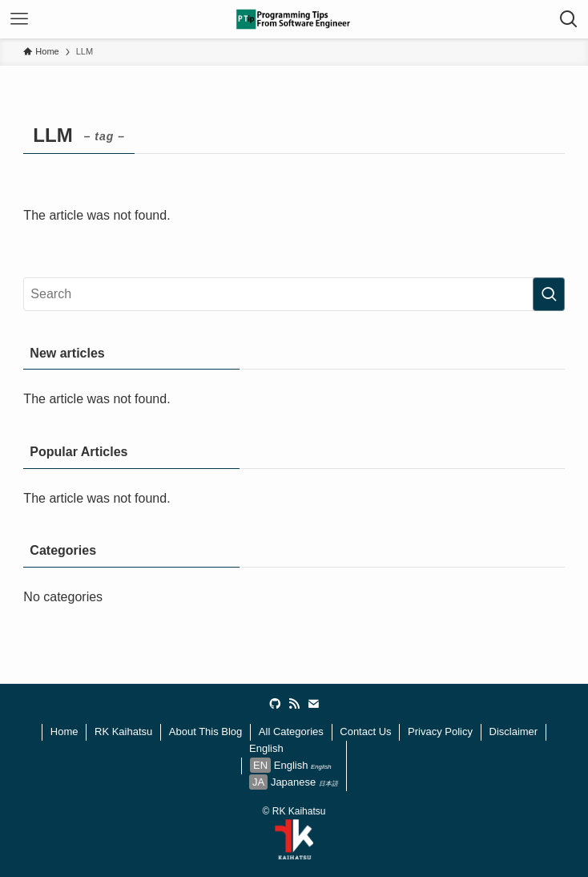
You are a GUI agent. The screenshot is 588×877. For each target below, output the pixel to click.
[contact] (313, 704)
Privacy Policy (440, 732)
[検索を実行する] (549, 294)
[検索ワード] (294, 294)
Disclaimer (514, 732)
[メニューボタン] (19, 19)
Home (64, 732)
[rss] (294, 704)
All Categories (291, 732)
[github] (275, 704)
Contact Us (365, 732)
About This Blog (206, 732)
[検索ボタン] (569, 19)
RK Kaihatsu (123, 732)
